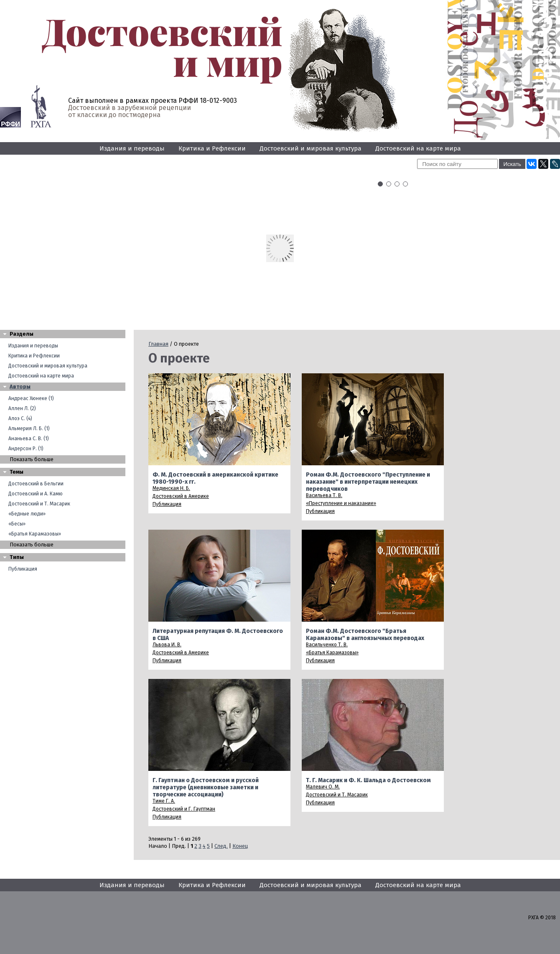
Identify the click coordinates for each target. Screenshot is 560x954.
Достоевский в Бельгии (36, 484)
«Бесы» (17, 524)
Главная (158, 344)
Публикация (23, 569)
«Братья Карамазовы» (35, 534)
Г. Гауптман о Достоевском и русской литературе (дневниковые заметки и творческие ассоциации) (206, 787)
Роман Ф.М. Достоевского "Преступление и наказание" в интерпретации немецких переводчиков (368, 482)
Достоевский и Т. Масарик (39, 504)
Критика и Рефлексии (212, 148)
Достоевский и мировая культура (311, 148)
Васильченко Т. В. (327, 645)
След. (221, 846)
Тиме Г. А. (164, 801)
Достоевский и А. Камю (36, 494)
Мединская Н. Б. (171, 488)
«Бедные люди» (27, 514)
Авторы (20, 386)
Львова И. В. (167, 645)
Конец (240, 846)
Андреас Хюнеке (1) (31, 398)
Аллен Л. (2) (22, 408)
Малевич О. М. (323, 787)
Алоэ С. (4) (20, 418)
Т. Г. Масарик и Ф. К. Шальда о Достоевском (368, 780)
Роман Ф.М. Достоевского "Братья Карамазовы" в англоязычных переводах (365, 635)
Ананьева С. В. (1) (29, 439)
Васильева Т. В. (324, 495)
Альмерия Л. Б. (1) (29, 429)
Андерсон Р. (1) (26, 449)
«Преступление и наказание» (341, 503)
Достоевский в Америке (181, 496)
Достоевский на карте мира (418, 148)
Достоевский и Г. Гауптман (184, 809)
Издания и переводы (132, 148)
